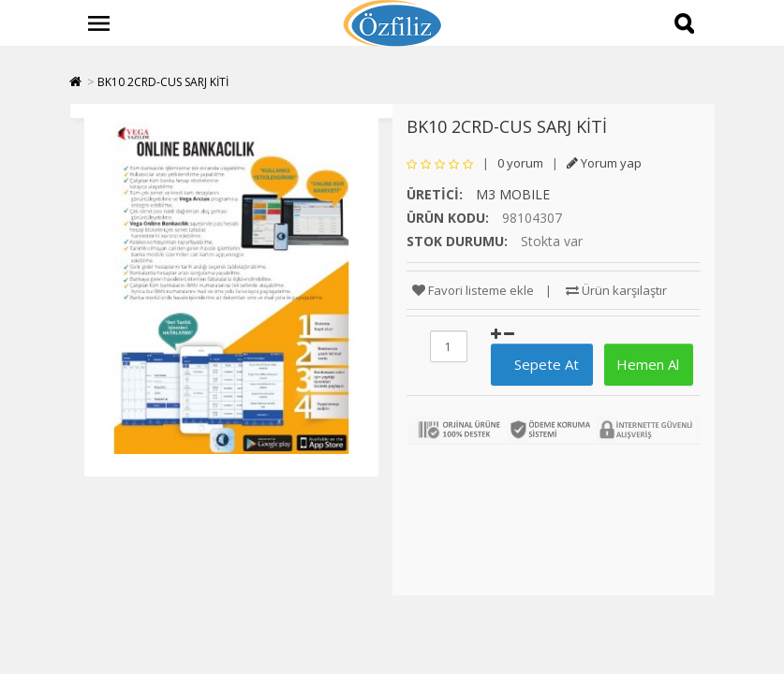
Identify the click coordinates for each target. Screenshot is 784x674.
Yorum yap (604, 163)
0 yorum (520, 163)
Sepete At (539, 364)
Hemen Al (646, 364)
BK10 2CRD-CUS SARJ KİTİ (163, 82)
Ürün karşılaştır (616, 290)
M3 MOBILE (513, 194)
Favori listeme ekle (473, 290)
